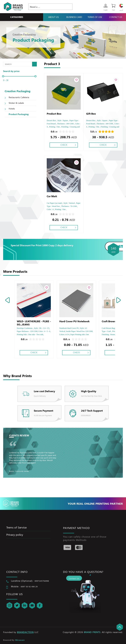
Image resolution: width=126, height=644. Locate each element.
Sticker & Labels (16, 103)
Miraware (20, 640)
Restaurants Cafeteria (19, 97)
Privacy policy (15, 535)
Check (64, 145)
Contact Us (116, 17)
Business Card (74, 17)
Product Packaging (19, 114)
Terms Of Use (95, 17)
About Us (53, 17)
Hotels (12, 109)
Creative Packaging (24, 34)
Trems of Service (16, 527)
